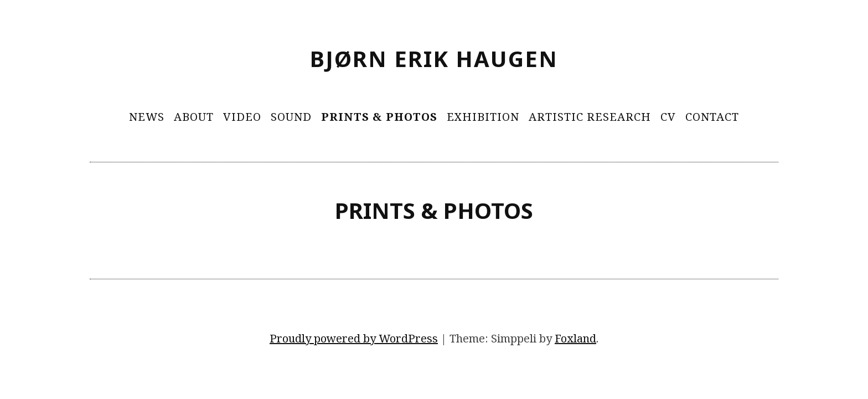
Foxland (575, 338)
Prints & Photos (379, 117)
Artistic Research (590, 117)
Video (242, 117)
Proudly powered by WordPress (354, 338)
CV (668, 117)
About (194, 117)
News (147, 117)
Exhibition (483, 117)
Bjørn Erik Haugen (434, 58)
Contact (712, 117)
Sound (291, 117)
